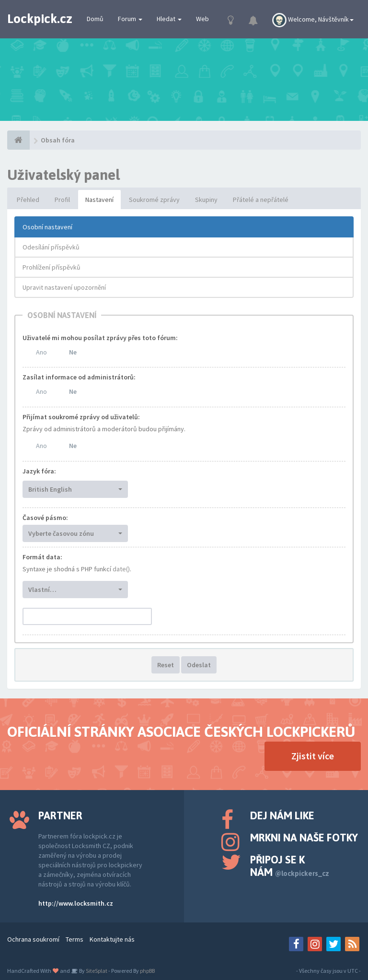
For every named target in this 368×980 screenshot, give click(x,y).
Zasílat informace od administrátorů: (79, 377)
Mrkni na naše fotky (304, 838)
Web (202, 19)
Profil (62, 200)
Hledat (169, 19)
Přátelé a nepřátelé (261, 200)
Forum (130, 19)
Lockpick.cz (40, 19)
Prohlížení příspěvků (52, 267)
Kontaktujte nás (112, 939)
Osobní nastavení (47, 227)
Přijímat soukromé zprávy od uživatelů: (81, 417)
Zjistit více (313, 756)
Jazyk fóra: (39, 471)
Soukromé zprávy (154, 200)
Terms (75, 939)
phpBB (147, 971)
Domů (95, 19)
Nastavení (99, 200)
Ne (73, 352)
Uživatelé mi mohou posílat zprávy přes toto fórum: (100, 338)
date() (121, 569)
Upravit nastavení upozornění (64, 287)
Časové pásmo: (45, 518)
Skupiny (206, 200)
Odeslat (199, 665)
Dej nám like (282, 815)
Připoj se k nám (290, 866)
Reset (166, 665)
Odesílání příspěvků (51, 247)
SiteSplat (96, 971)
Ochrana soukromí (33, 939)
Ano (41, 352)
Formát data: (42, 557)
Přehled (28, 200)
